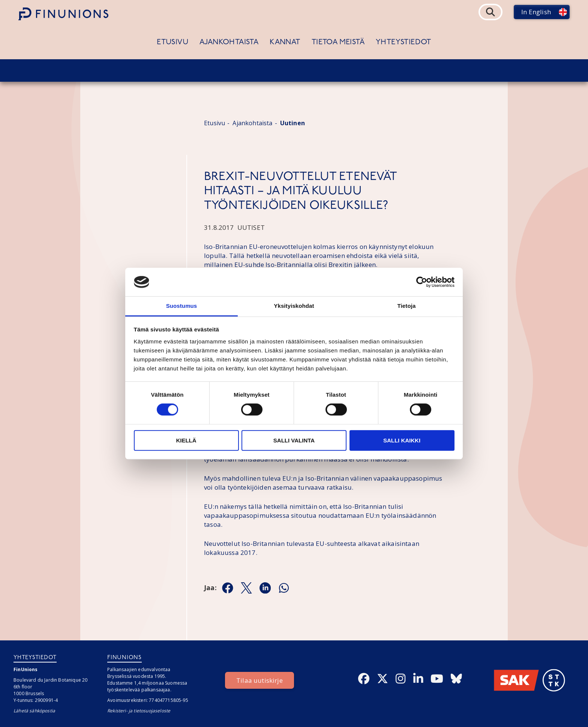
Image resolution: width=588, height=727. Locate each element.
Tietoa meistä (338, 42)
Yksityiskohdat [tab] (294, 306)
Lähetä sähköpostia (34, 711)
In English (536, 12)
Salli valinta (294, 440)
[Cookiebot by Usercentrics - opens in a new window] (422, 282)
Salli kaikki (402, 440)
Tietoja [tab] (407, 306)
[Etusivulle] (63, 14)
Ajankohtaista (229, 42)
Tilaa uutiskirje (259, 680)
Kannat (285, 42)
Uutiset (251, 227)
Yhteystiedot (403, 42)
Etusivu (172, 42)
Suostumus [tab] (182, 306)
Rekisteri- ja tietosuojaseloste (139, 711)
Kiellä (186, 440)
